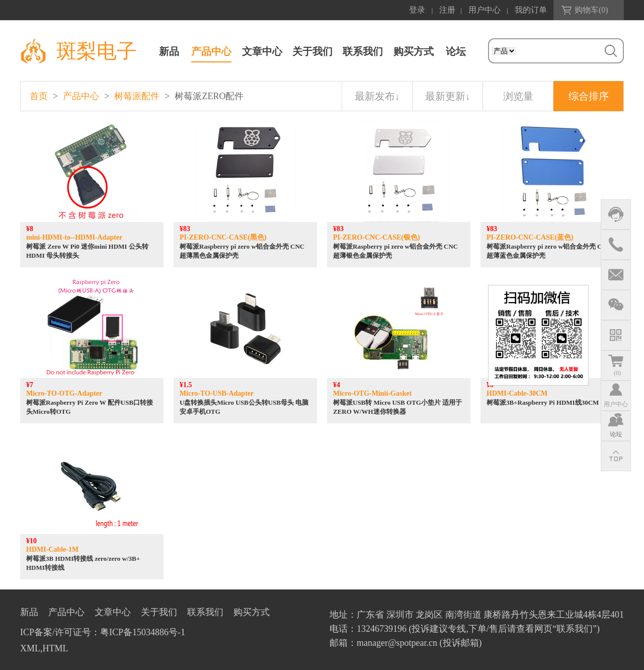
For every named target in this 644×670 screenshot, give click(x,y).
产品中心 (211, 51)
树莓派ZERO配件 (209, 96)
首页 (39, 96)
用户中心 (485, 10)
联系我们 (363, 51)
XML (30, 648)
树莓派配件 (137, 96)
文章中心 (262, 51)
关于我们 (312, 51)
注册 (447, 10)
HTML (56, 648)
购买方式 (414, 51)
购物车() (591, 10)
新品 (169, 51)
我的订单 (531, 10)
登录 (417, 10)
